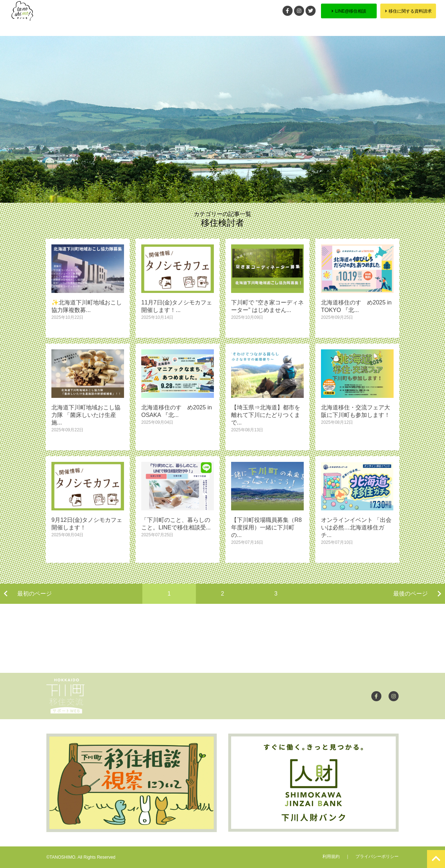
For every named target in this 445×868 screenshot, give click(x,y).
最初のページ (35, 594)
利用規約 (331, 856)
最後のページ (410, 594)
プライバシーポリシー (377, 856)
